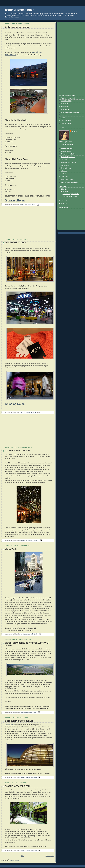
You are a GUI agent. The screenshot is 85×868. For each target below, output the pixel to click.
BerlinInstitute (65, 109)
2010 (63, 201)
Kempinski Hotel (66, 168)
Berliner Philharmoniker (68, 162)
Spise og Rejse (15, 200)
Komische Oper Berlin (68, 154)
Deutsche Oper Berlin (68, 157)
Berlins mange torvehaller (17, 27)
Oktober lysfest (10, 725)
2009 (63, 203)
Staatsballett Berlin (67, 148)
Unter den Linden (66, 121)
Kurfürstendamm (66, 101)
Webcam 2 (64, 104)
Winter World (11, 549)
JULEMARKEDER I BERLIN (18, 451)
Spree (63, 118)
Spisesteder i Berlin (67, 179)
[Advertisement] (17, 224)
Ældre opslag (50, 856)
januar (65, 191)
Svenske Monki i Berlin (16, 243)
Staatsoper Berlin (66, 151)
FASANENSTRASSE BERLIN (18, 786)
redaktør (75, 131)
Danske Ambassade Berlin (69, 182)
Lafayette (64, 171)
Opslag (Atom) (14, 860)
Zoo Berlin (64, 160)
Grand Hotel (65, 165)
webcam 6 (64, 115)
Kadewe (63, 174)
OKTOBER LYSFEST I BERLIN (19, 721)
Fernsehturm (65, 107)
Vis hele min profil (67, 145)
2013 (63, 189)
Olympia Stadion (66, 123)
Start (23, 856)
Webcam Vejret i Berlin (68, 98)
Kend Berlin (64, 177)
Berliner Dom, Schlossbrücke (70, 112)
